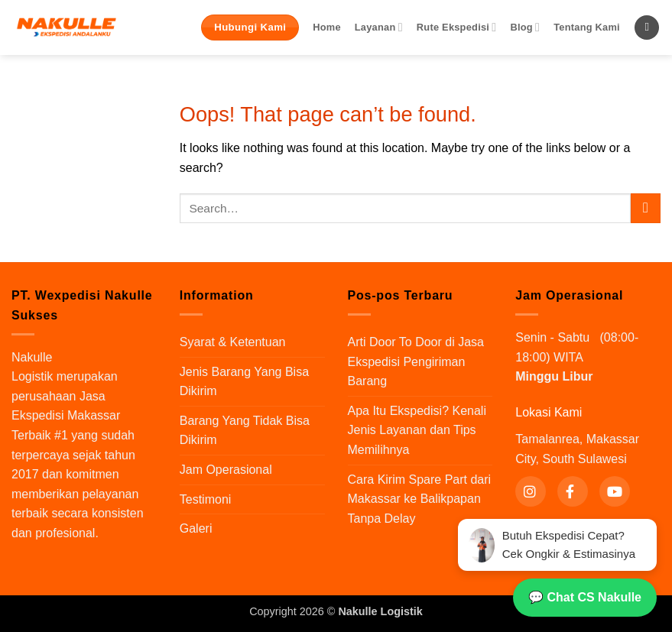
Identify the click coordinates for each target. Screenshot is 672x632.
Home (327, 27)
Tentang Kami (587, 27)
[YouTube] (615, 491)
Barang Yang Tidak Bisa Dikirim (245, 431)
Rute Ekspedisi (457, 27)
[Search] (647, 28)
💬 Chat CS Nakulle (585, 597)
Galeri (196, 528)
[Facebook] (573, 491)
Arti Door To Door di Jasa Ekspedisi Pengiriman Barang (416, 361)
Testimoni (206, 499)
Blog (525, 27)
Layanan (379, 27)
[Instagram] (531, 491)
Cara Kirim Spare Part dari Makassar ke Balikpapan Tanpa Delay (420, 499)
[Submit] (646, 208)
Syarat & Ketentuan (233, 342)
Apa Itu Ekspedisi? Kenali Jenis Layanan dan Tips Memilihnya (417, 430)
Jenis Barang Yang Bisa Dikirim (244, 382)
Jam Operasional (226, 470)
